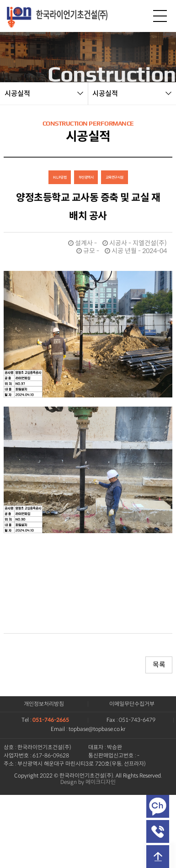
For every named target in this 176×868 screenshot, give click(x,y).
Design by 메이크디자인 (88, 782)
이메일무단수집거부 (132, 704)
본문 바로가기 (0, 0)
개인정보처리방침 (44, 704)
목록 (159, 665)
